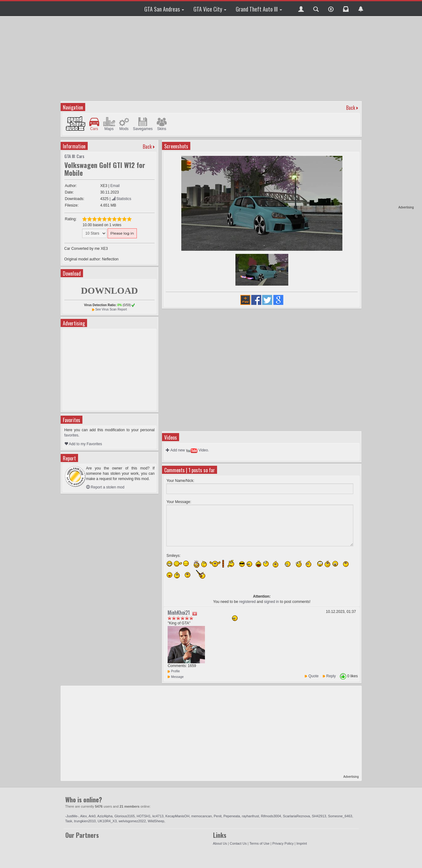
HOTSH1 (144, 816)
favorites (71, 435)
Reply (331, 676)
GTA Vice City (210, 9)
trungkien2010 (85, 821)
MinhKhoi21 (179, 613)
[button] (301, 8)
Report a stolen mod (105, 487)
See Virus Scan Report (111, 309)
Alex (83, 816)
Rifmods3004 (271, 816)
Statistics (121, 199)
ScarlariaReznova (297, 816)
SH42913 (319, 816)
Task (69, 821)
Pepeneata (232, 816)
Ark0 (92, 816)
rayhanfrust (250, 816)
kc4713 (158, 816)
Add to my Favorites (83, 444)
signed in (271, 602)
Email (115, 186)
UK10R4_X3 (107, 821)
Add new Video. (187, 450)
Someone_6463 (340, 816)
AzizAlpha (105, 816)
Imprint (302, 843)
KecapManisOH (177, 816)
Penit (218, 816)
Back (351, 108)
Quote (314, 676)
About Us (220, 843)
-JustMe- (72, 816)
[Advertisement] (390, 112)
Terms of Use (260, 843)
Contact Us (238, 843)
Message (176, 677)
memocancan (202, 816)
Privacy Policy (283, 843)
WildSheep (156, 821)
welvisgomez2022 (132, 821)
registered (247, 602)
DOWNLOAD (109, 290)
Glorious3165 (125, 816)
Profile (174, 671)
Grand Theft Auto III (259, 9)
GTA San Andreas (164, 9)
